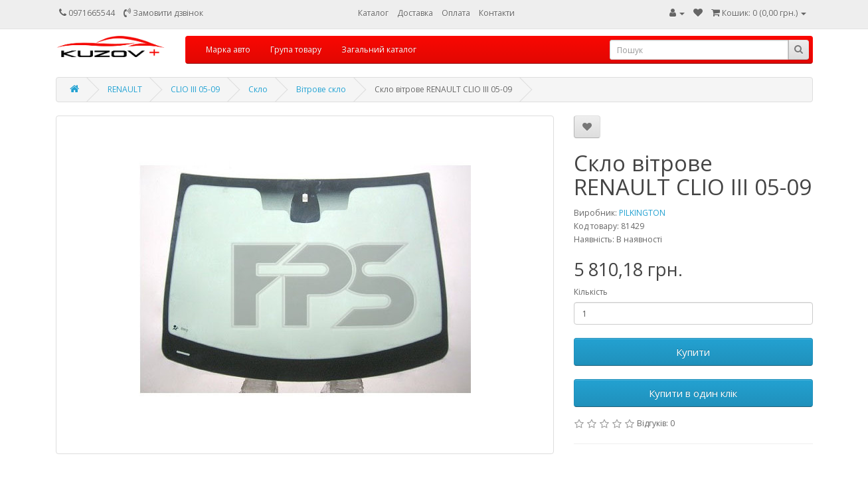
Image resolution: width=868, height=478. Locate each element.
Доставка (415, 13)
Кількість (591, 292)
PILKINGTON (642, 213)
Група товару (296, 49)
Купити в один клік (693, 393)
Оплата (456, 13)
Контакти (497, 13)
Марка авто (228, 49)
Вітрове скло (321, 89)
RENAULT (125, 89)
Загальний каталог (379, 49)
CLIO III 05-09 (195, 89)
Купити (693, 352)
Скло (258, 89)
